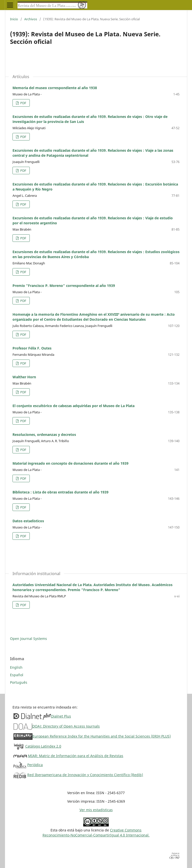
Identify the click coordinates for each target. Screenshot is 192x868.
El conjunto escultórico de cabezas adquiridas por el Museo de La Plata (73, 406)
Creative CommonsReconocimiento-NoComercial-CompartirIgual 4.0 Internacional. (96, 833)
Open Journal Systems (28, 639)
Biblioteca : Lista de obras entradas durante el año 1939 (60, 492)
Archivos (31, 19)
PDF (23, 103)
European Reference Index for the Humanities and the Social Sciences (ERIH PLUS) (102, 736)
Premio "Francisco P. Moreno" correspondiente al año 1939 (64, 286)
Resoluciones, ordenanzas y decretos (44, 435)
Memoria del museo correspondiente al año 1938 (55, 88)
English (16, 667)
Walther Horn (24, 377)
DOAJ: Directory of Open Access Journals (66, 726)
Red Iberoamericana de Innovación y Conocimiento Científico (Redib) (85, 775)
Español (17, 675)
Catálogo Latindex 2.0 (43, 746)
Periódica (35, 765)
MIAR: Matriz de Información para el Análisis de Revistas (76, 756)
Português (19, 682)
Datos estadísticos (28, 521)
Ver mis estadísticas (96, 810)
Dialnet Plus (61, 716)
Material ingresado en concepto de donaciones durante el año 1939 (70, 463)
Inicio (14, 19)
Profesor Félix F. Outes (32, 348)
